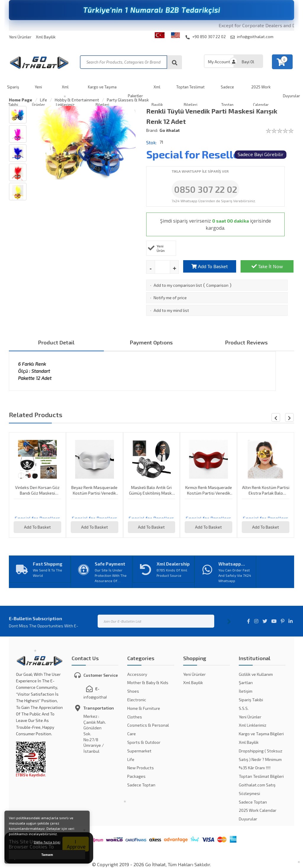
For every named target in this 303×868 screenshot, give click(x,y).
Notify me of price (170, 298)
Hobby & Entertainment (77, 100)
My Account (219, 62)
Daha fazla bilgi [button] (47, 842)
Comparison (217, 285)
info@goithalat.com (252, 37)
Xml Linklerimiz (253, 725)
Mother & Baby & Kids (148, 682)
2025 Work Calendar (258, 810)
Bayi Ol (248, 62)
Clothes (135, 717)
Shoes (133, 691)
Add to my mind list (171, 310)
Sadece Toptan (141, 785)
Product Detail (56, 342)
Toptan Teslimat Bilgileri (261, 776)
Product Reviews (246, 342)
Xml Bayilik (46, 37)
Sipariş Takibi (251, 700)
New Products (141, 768)
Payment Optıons (151, 342)
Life (43, 100)
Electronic (137, 700)
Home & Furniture (144, 708)
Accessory (137, 674)
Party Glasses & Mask (128, 100)
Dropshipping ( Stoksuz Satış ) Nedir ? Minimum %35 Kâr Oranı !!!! (261, 759)
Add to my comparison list (178, 285)
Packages (136, 776)
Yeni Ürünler (20, 37)
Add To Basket (210, 266)
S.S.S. (244, 708)
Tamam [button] (47, 855)
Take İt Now (267, 266)
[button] (289, 417)
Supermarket (139, 751)
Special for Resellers (198, 154)
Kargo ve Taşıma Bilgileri (261, 734)
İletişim (246, 691)
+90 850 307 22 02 (206, 37)
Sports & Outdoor (144, 742)
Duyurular (248, 819)
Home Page (21, 100)
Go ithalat (170, 130)
